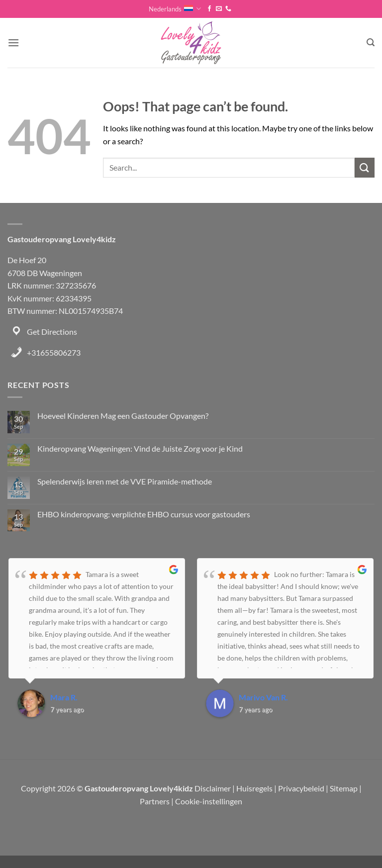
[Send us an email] (219, 9)
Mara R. (64, 697)
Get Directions (52, 332)
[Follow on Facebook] (209, 9)
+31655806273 (54, 352)
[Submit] (365, 167)
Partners (155, 801)
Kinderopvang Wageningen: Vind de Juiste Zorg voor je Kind (140, 448)
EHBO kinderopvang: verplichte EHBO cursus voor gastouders (144, 514)
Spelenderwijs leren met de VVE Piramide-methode (125, 481)
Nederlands (175, 9)
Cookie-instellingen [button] (209, 801)
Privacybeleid (301, 788)
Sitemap (344, 788)
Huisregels (254, 788)
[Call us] (228, 9)
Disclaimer (213, 788)
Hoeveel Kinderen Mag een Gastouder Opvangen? (123, 416)
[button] (13, 43)
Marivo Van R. (263, 697)
